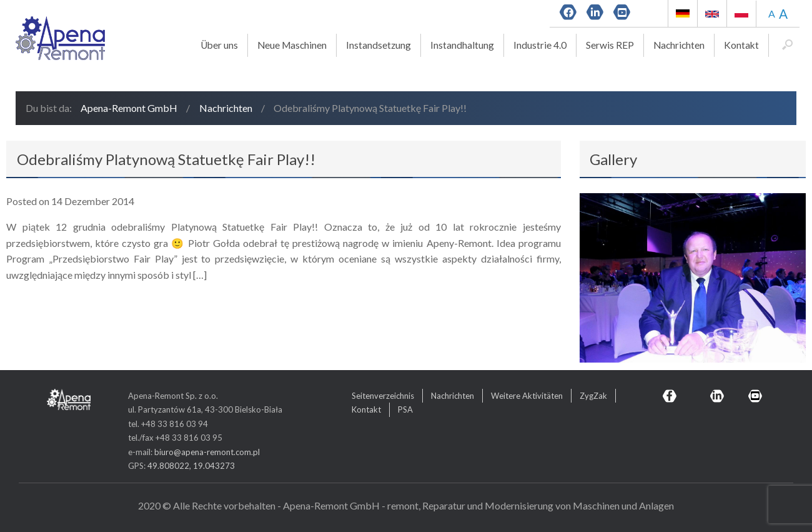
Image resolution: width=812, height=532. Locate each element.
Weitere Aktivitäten (527, 396)
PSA (405, 409)
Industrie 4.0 (540, 45)
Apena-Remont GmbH (129, 108)
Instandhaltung (462, 45)
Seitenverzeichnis (383, 396)
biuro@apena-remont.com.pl (207, 452)
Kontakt (741, 45)
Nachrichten (679, 45)
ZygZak (593, 396)
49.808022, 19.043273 (191, 466)
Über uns (219, 45)
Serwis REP (610, 45)
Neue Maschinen (292, 45)
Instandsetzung (379, 45)
